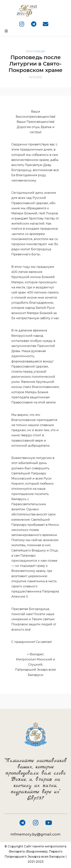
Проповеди (35, 51)
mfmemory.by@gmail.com (35, 834)
